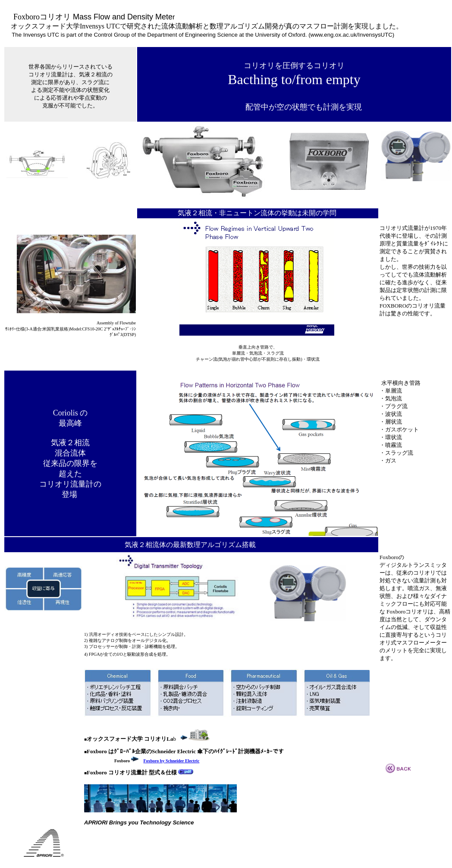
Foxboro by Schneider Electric (171, 761)
